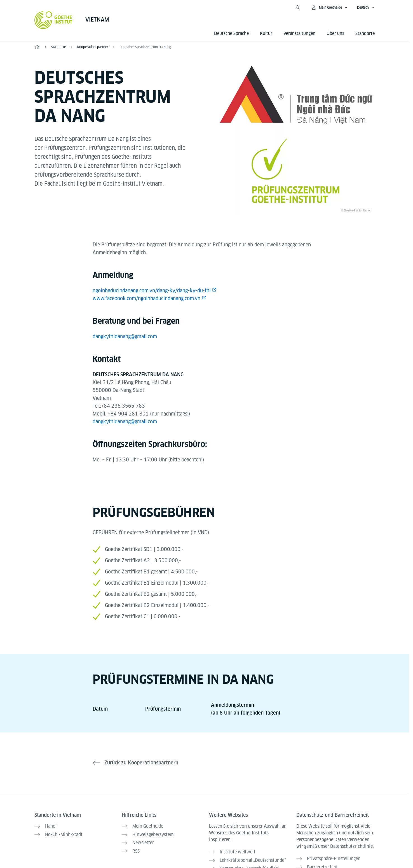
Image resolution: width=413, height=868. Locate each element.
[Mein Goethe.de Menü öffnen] (329, 8)
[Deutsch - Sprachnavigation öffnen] (366, 8)
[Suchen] (298, 8)
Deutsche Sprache (231, 33)
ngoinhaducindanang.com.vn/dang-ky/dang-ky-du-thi (152, 290)
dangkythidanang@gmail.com (125, 336)
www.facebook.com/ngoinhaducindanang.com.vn (146, 298)
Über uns (335, 33)
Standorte (365, 33)
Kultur (266, 33)
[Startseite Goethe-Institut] (53, 20)
